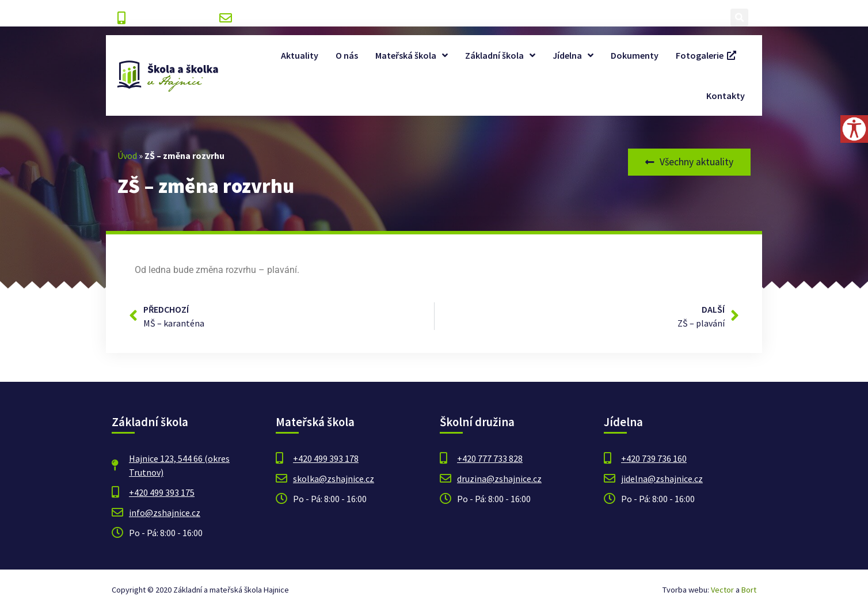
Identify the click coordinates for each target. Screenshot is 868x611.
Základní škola (500, 55)
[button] (739, 18)
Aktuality (300, 55)
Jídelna (573, 55)
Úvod (127, 155)
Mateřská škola (412, 55)
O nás (347, 55)
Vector (722, 590)
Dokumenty (635, 55)
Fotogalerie (706, 55)
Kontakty (726, 96)
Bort (749, 590)
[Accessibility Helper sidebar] (854, 129)
